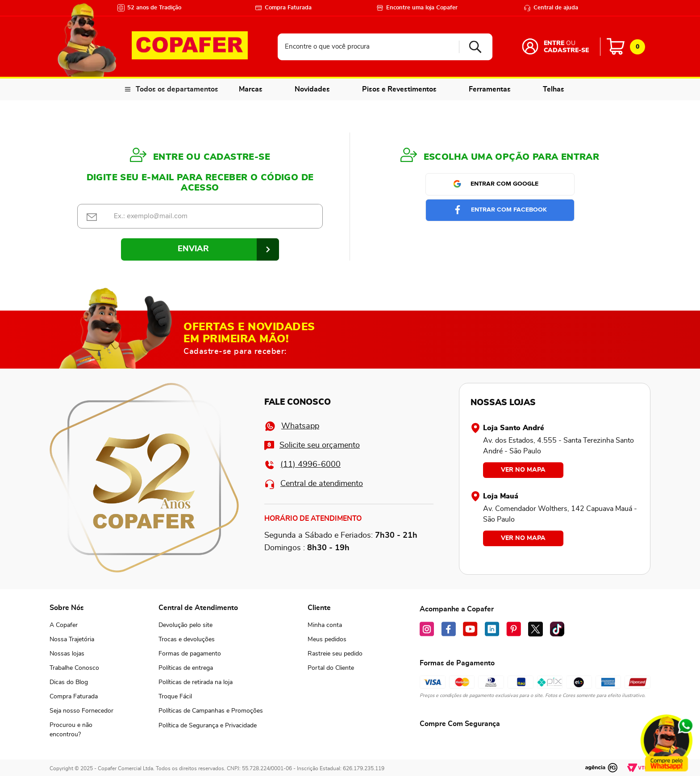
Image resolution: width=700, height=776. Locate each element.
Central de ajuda (551, 8)
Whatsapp (292, 426)
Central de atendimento (314, 484)
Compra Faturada (283, 8)
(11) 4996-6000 (302, 465)
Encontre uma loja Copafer (417, 8)
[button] (82, 730)
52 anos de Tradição (149, 8)
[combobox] (385, 47)
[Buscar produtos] (472, 47)
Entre (554, 43)
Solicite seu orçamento (312, 446)
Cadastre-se (566, 50)
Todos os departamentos (177, 89)
